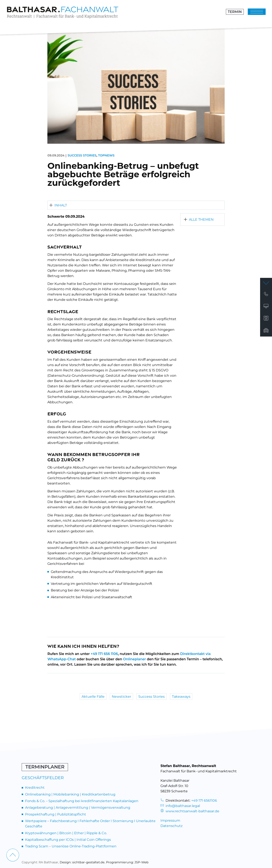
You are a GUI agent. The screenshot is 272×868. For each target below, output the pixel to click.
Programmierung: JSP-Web (127, 862)
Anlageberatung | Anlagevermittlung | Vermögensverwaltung (78, 808)
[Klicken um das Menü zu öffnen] (257, 12)
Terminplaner (45, 767)
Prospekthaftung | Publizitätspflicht (56, 814)
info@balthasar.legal (180, 806)
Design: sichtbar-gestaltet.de (82, 862)
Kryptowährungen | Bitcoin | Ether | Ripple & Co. (66, 833)
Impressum (170, 820)
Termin (235, 12)
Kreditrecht (35, 788)
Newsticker (121, 697)
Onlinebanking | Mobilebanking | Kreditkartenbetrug (70, 794)
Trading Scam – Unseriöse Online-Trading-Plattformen (71, 846)
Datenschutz (171, 826)
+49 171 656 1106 (104, 654)
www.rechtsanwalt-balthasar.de (190, 811)
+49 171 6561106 (204, 801)
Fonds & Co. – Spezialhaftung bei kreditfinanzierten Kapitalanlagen (82, 801)
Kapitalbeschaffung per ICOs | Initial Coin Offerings (68, 840)
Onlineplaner (135, 659)
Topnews (106, 155)
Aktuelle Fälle (93, 697)
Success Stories (82, 155)
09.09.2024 (56, 155)
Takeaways (181, 697)
